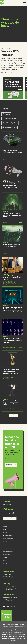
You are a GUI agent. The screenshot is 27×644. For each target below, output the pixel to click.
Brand (14, 129)
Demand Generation (9, 551)
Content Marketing (8, 536)
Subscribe (11, 465)
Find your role (7, 504)
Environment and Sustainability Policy (17, 627)
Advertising (6, 545)
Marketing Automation (10, 548)
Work (5, 561)
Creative (6, 542)
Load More (13, 415)
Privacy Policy (5, 627)
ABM (5, 129)
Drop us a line (10, 518)
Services (6, 567)
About (5, 558)
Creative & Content (9, 124)
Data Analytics (7, 554)
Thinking (6, 564)
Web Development (8, 539)
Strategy (6, 120)
